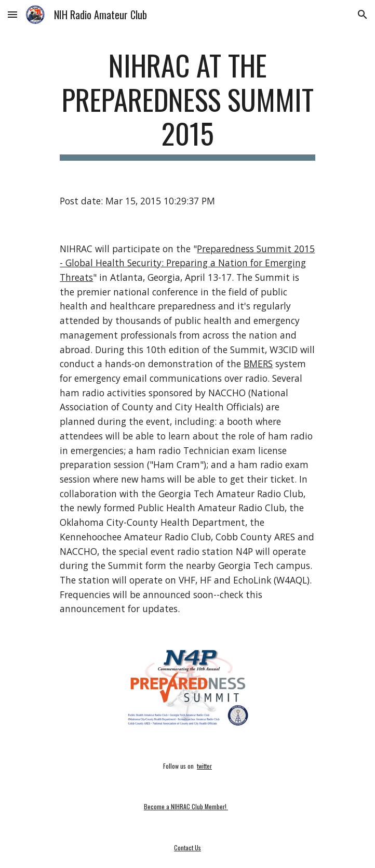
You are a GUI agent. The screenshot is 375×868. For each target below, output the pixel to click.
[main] (187, 104)
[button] (12, 14)
